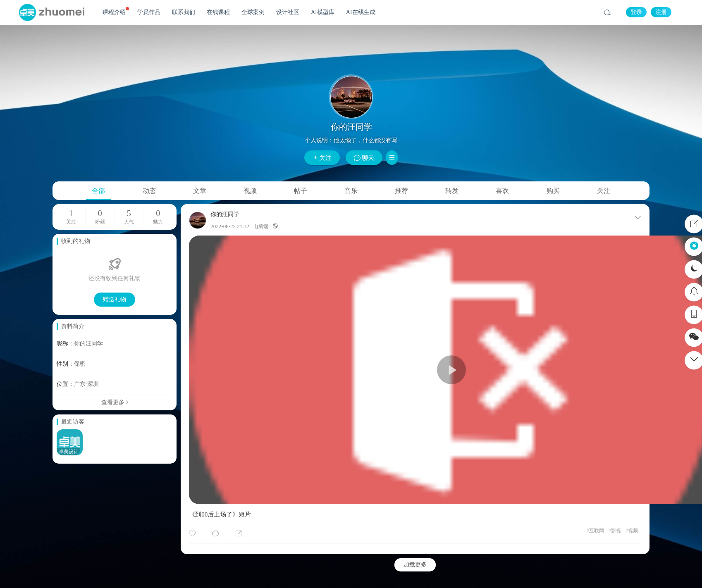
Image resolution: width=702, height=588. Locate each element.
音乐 (351, 191)
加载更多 (415, 565)
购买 (553, 191)
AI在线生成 (361, 12)
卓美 (51, 12)
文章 (200, 191)
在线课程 (218, 12)
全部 (98, 191)
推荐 (401, 191)
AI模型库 (323, 12)
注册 (661, 12)
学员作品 (149, 12)
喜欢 (502, 191)
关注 (322, 158)
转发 (452, 191)
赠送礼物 (115, 299)
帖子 (301, 191)
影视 (615, 531)
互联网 (595, 531)
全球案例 (253, 12)
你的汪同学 (225, 214)
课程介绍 (116, 11)
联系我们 (184, 12)
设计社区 (288, 12)
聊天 (364, 158)
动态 (149, 191)
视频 (250, 191)
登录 (636, 12)
